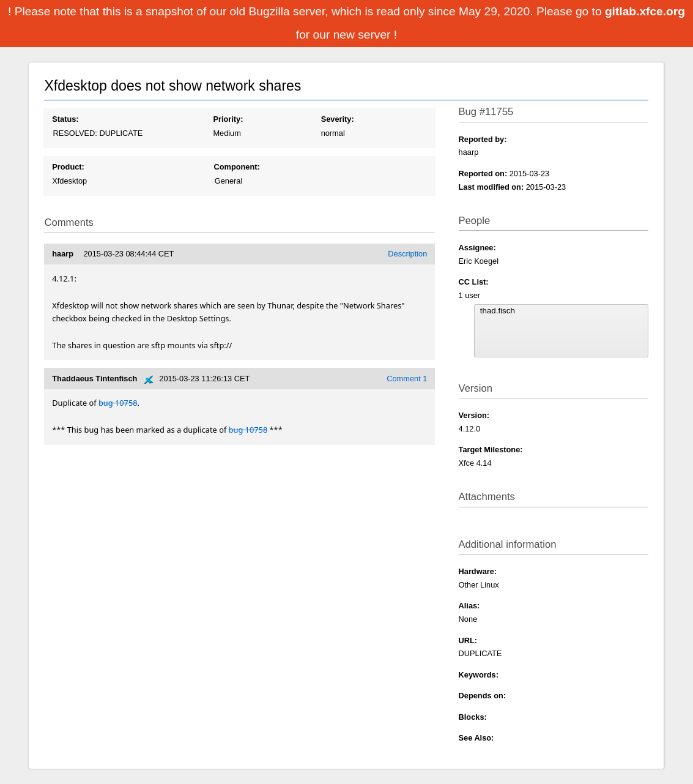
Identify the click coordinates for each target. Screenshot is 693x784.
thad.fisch (561, 311)
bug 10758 (118, 403)
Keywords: (479, 675)
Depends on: (483, 696)
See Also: (476, 738)
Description (407, 254)
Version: (474, 415)
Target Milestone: (491, 450)
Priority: (228, 119)
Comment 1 (407, 379)
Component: (236, 167)
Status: (65, 119)
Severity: (338, 119)
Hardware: (478, 571)
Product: (68, 167)
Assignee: (477, 248)
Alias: (469, 606)
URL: (468, 640)
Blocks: (473, 717)
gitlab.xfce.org (645, 11)
